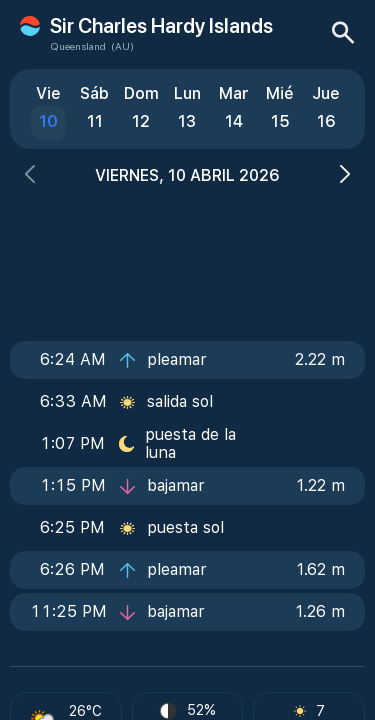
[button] (30, 176)
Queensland (78, 46)
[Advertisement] (188, 257)
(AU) (122, 46)
